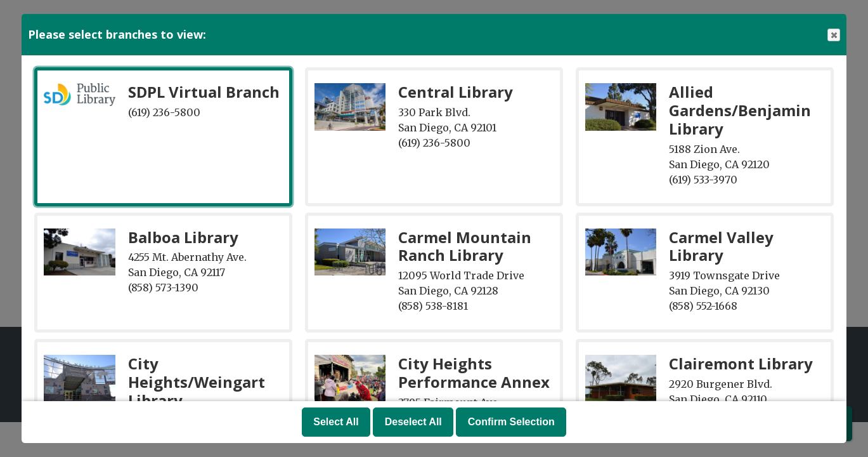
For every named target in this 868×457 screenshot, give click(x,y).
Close (833, 35)
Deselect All (413, 422)
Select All (336, 422)
